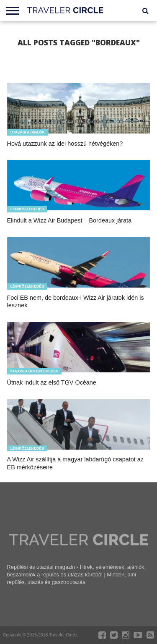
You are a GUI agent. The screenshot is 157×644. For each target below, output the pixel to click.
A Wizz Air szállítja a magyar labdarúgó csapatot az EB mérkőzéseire (75, 463)
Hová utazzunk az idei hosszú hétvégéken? (65, 144)
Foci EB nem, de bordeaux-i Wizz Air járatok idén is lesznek (76, 302)
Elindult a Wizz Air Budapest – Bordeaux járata (69, 220)
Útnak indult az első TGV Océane (52, 382)
